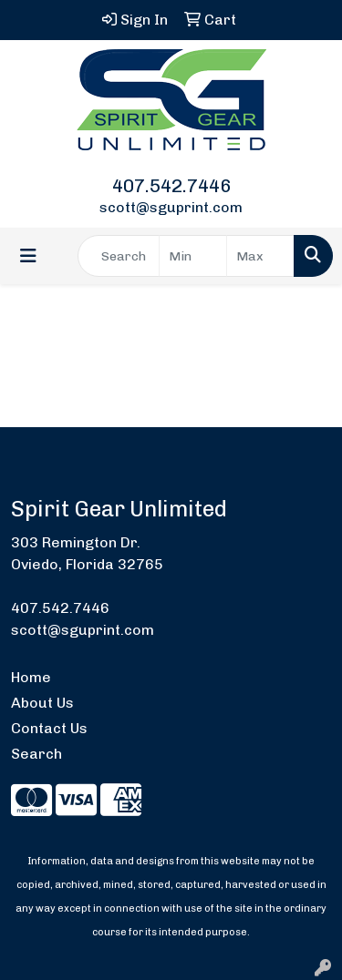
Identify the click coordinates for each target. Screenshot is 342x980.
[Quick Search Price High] (260, 256)
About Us (42, 703)
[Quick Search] (119, 256)
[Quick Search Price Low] (193, 256)
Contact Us (49, 728)
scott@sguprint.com (171, 207)
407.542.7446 (171, 186)
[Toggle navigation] (28, 256)
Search (36, 754)
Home (31, 677)
